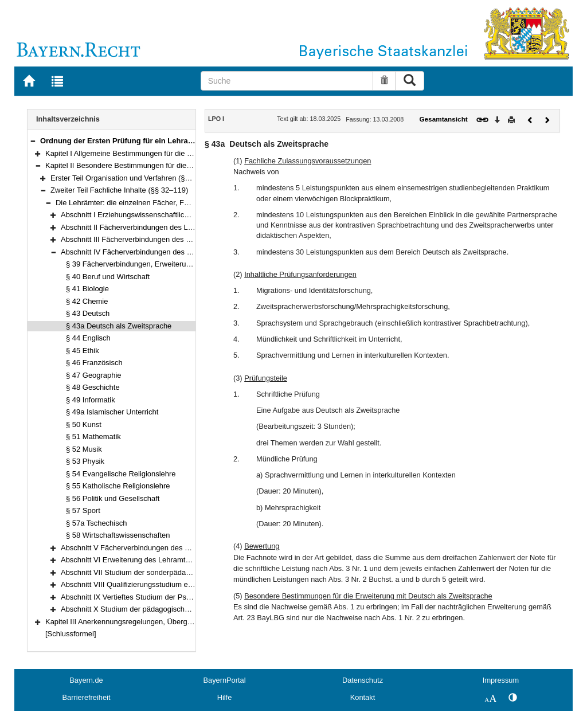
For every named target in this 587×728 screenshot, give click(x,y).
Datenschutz (363, 680)
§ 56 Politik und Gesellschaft (113, 498)
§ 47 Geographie (94, 375)
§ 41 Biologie (87, 289)
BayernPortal (225, 680)
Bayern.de (86, 680)
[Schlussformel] (71, 634)
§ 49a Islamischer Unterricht (112, 412)
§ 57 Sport (83, 510)
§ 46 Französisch (94, 363)
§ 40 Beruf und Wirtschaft (108, 277)
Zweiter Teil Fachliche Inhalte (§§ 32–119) (119, 190)
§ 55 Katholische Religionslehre (118, 486)
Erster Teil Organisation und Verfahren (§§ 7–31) (130, 178)
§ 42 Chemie (87, 301)
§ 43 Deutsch (88, 313)
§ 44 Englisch (88, 338)
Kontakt (363, 697)
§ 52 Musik (84, 449)
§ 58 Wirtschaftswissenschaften (118, 535)
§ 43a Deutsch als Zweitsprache (119, 326)
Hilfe (225, 697)
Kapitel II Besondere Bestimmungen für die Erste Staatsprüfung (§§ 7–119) (169, 165)
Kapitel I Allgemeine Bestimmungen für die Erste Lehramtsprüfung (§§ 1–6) (169, 153)
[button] (33, 141)
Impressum (501, 680)
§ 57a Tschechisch (96, 523)
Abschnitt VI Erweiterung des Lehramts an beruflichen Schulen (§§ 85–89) (183, 560)
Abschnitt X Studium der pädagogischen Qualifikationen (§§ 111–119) (175, 609)
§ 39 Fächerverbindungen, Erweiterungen (134, 264)
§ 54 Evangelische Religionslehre (121, 474)
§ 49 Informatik (91, 400)
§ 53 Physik (85, 461)
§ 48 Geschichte (93, 387)
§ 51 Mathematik (93, 437)
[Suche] (287, 81)
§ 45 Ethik (83, 351)
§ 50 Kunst (84, 424)
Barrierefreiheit (87, 697)
